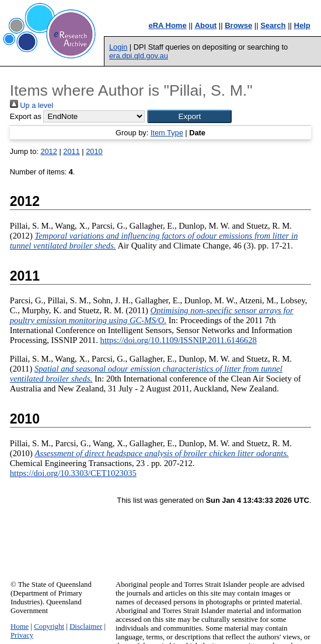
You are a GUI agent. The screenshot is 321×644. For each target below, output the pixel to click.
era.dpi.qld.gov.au (139, 56)
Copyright (49, 626)
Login (118, 47)
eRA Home (167, 25)
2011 (71, 151)
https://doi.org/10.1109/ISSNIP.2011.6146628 (179, 340)
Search (273, 25)
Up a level (32, 105)
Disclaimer (86, 626)
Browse (238, 25)
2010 (94, 151)
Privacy (22, 635)
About (206, 25)
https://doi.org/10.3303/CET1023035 (73, 473)
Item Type (167, 133)
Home (20, 626)
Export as (26, 116)
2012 (48, 151)
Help (302, 25)
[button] (189, 116)
